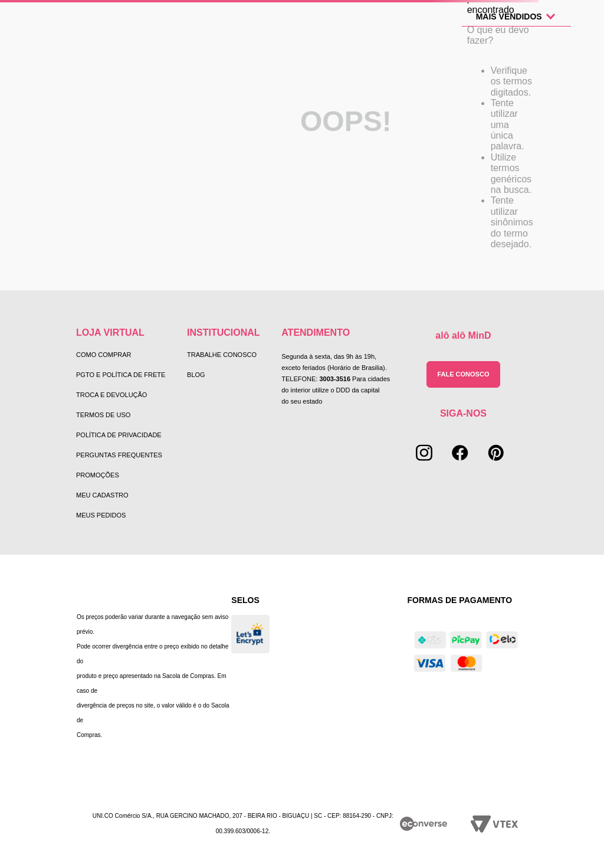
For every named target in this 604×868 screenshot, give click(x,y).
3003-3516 (335, 379)
